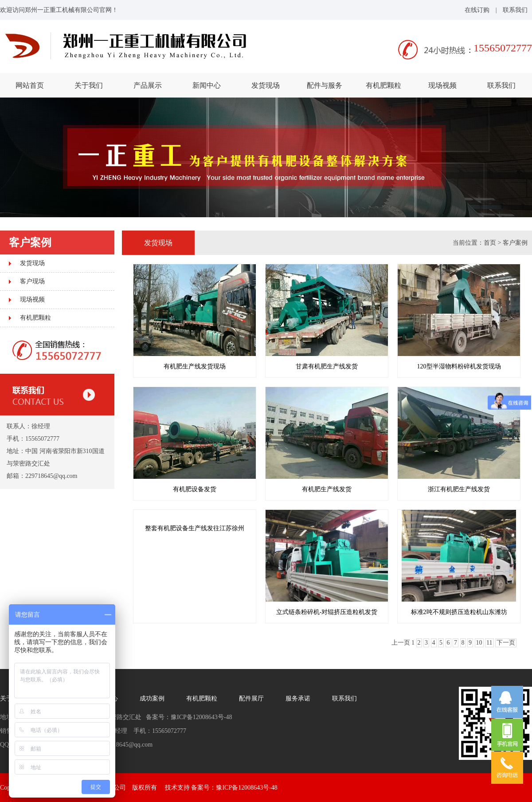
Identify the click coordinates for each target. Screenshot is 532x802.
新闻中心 (207, 85)
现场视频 (442, 85)
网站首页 (30, 85)
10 (479, 643)
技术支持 (177, 788)
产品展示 (148, 85)
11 (489, 643)
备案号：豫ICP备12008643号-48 (234, 788)
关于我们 (89, 85)
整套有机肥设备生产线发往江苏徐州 (195, 528)
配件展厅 (251, 698)
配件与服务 (325, 85)
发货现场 (266, 85)
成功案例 (152, 698)
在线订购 (477, 10)
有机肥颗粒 (383, 85)
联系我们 (515, 10)
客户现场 (32, 281)
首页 (490, 243)
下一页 (506, 643)
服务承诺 (298, 698)
